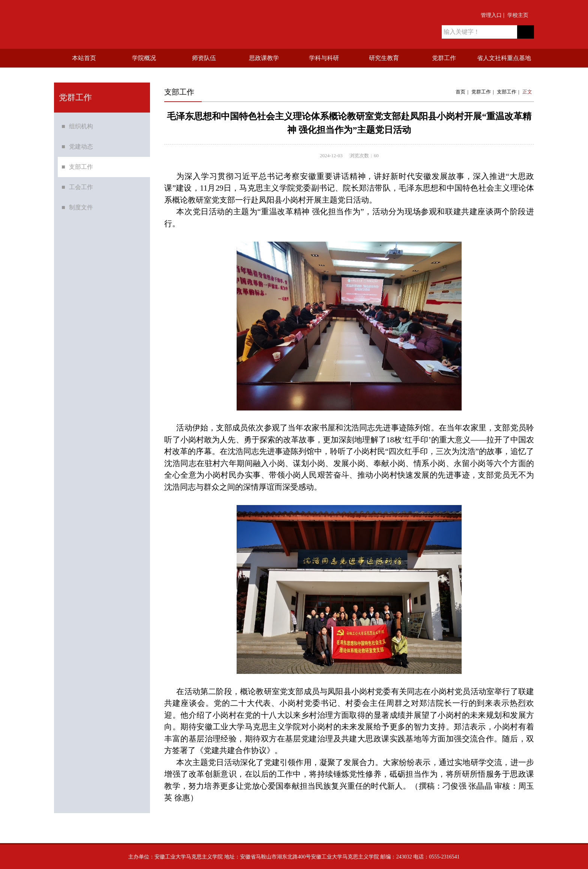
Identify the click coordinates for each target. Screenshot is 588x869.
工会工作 (81, 195)
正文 (527, 92)
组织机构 (81, 134)
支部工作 (81, 174)
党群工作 (481, 92)
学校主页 (518, 15)
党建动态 (81, 154)
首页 (460, 92)
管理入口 (491, 15)
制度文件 (81, 215)
